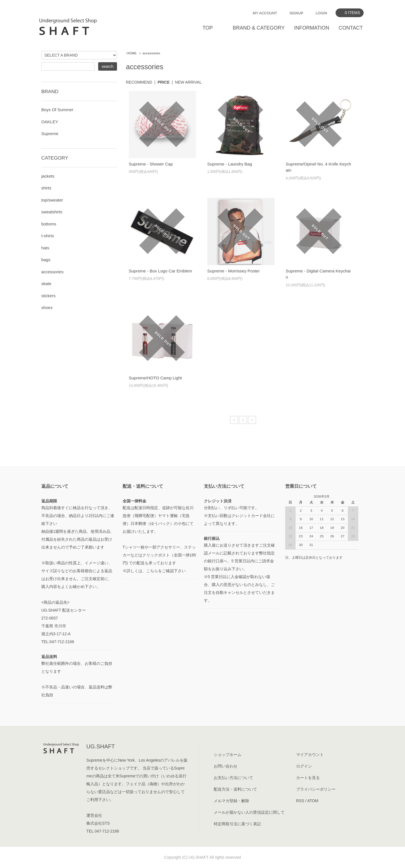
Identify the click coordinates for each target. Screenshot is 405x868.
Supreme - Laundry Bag (230, 164)
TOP (208, 28)
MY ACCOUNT (265, 13)
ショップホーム (228, 755)
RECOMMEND (139, 82)
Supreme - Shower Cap (151, 164)
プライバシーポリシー (316, 789)
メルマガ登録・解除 (231, 801)
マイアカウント (310, 755)
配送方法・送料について (235, 789)
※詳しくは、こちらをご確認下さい (154, 571)
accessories (151, 53)
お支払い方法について (233, 778)
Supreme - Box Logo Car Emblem (160, 271)
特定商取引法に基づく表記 (237, 824)
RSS (300, 801)
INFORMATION (312, 28)
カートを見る (308, 778)
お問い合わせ (226, 766)
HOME (132, 53)
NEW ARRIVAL (188, 82)
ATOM (313, 801)
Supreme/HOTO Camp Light (155, 378)
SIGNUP (296, 13)
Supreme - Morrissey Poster (234, 271)
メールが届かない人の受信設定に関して (249, 812)
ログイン (304, 766)
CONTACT (351, 28)
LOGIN (321, 13)
